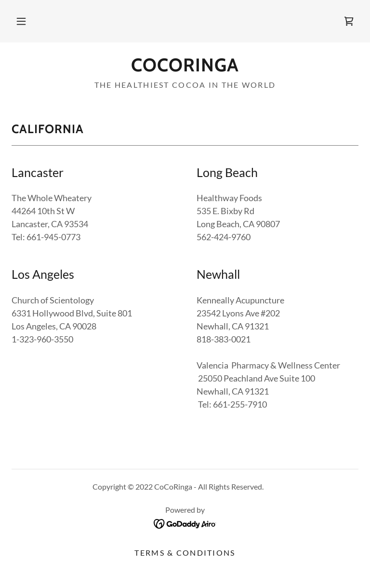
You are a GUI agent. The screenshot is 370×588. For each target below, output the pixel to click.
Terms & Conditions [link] (185, 553)
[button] (21, 21)
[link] (349, 21)
